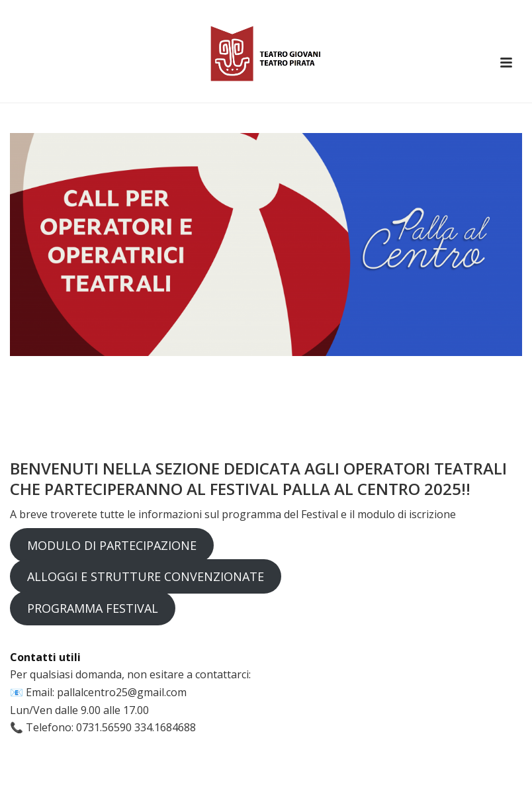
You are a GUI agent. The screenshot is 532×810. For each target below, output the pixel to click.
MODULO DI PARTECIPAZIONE (112, 545)
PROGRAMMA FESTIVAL (93, 608)
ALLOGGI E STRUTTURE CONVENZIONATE (146, 576)
